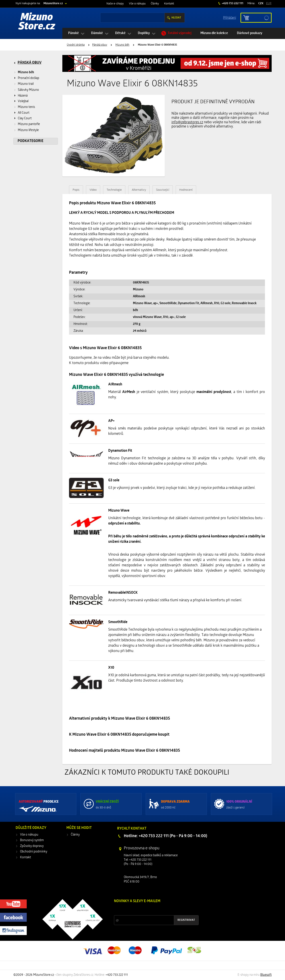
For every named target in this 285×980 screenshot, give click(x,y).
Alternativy (139, 190)
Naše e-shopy (115, 4)
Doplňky (144, 33)
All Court (24, 113)
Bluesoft (266, 975)
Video (93, 190)
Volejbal (23, 101)
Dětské (120, 33)
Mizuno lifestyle (28, 130)
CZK (261, 3)
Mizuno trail (26, 84)
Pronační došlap (28, 78)
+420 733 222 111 (232, 3)
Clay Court (25, 118)
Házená (23, 96)
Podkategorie (31, 141)
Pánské (73, 33)
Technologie (114, 190)
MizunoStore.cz (53, 3)
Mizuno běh (122, 45)
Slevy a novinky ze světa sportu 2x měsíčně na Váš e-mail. (152, 910)
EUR (269, 3)
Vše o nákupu (137, 4)
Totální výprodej (180, 33)
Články (155, 4)
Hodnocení (186, 190)
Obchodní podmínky (34, 852)
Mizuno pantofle (29, 124)
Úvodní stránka (76, 45)
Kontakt (169, 4)
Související (163, 190)
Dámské (97, 33)
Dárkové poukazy (250, 33)
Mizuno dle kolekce (214, 33)
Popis (76, 190)
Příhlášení (230, 17)
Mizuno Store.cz (37, 22)
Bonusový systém (32, 840)
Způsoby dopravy (32, 846)
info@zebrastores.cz (187, 122)
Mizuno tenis (26, 107)
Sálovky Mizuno (28, 90)
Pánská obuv (100, 45)
